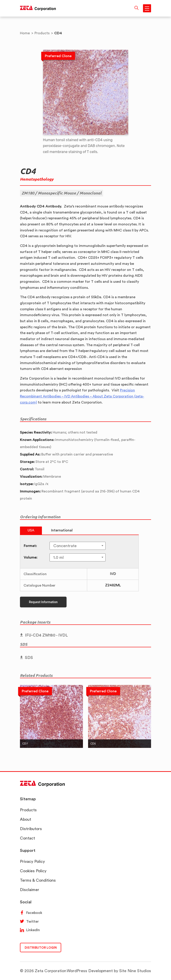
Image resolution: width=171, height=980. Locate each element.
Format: (30, 546)
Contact (27, 838)
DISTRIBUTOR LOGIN (41, 947)
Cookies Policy (33, 871)
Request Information (43, 602)
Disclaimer (30, 890)
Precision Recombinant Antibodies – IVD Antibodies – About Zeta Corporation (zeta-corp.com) (82, 396)
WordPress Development (90, 971)
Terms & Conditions (38, 880)
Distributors (31, 829)
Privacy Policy (32, 861)
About (26, 819)
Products (28, 810)
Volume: (31, 557)
